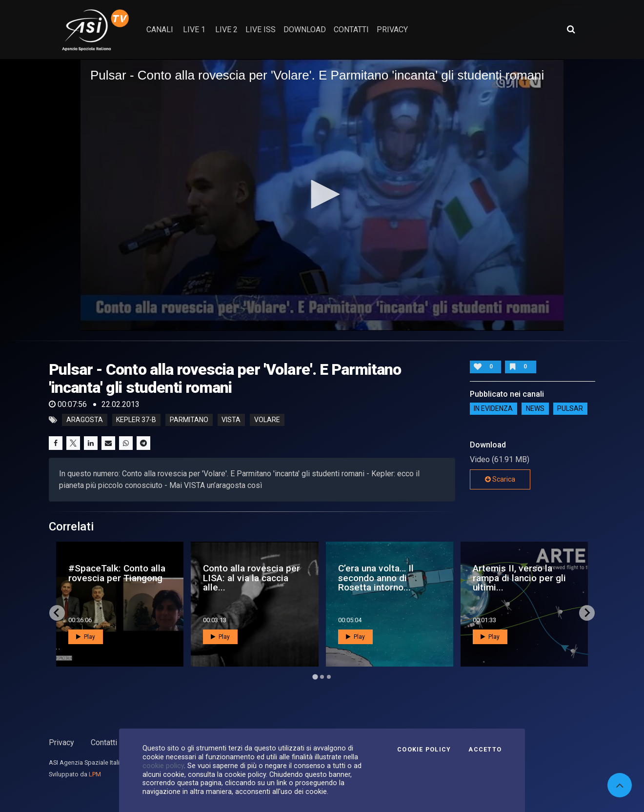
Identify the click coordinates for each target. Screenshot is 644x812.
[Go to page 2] (322, 677)
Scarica (500, 479)
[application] (322, 195)
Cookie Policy (424, 750)
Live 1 (194, 30)
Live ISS (261, 30)
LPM (95, 774)
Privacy (61, 742)
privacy (392, 30)
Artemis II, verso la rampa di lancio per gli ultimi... (519, 578)
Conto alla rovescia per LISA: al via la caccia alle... (252, 578)
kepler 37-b (136, 420)
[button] (322, 194)
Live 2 (226, 30)
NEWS (535, 408)
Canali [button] (160, 30)
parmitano (189, 420)
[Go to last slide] (57, 613)
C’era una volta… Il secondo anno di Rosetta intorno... (376, 578)
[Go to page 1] (315, 677)
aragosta (85, 420)
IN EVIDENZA (493, 408)
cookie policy (163, 766)
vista (231, 420)
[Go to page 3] (329, 677)
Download (305, 30)
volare (267, 420)
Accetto (485, 750)
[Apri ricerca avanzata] (571, 29)
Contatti (104, 742)
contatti (351, 30)
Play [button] (86, 637)
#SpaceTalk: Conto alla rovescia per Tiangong (117, 573)
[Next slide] (587, 613)
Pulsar (570, 408)
